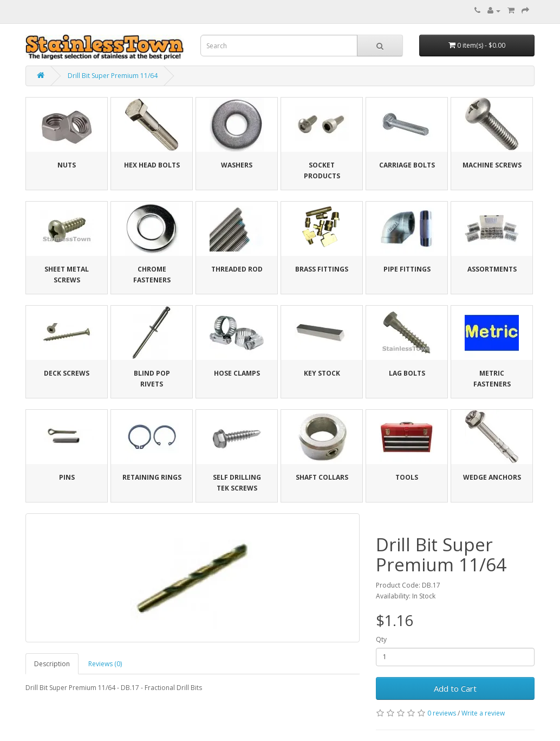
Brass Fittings (322, 269)
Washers (237, 165)
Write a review (483, 713)
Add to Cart (455, 688)
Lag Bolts (407, 373)
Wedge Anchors (492, 477)
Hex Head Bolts (152, 165)
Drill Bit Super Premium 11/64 (113, 76)
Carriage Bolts (407, 165)
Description (52, 664)
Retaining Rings (152, 477)
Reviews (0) (105, 664)
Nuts (67, 165)
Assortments (492, 269)
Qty (381, 639)
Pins (67, 477)
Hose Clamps (237, 373)
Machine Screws (492, 165)
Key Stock (322, 373)
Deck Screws (67, 373)
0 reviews (442, 713)
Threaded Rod (237, 269)
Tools (407, 477)
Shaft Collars (322, 477)
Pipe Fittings (407, 269)
